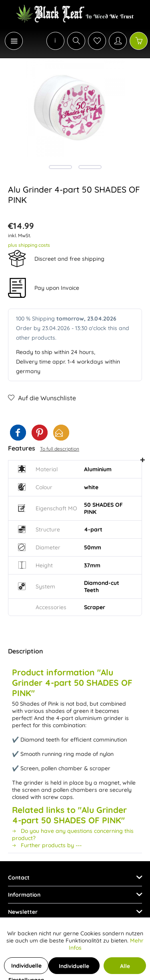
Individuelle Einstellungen (26, 968)
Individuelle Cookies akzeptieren (74, 968)
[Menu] (14, 41)
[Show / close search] (76, 41)
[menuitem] (10, 41)
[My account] (118, 41)
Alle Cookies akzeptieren (125, 968)
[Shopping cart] (139, 41)
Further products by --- (47, 845)
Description (26, 651)
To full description (60, 449)
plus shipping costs (29, 245)
